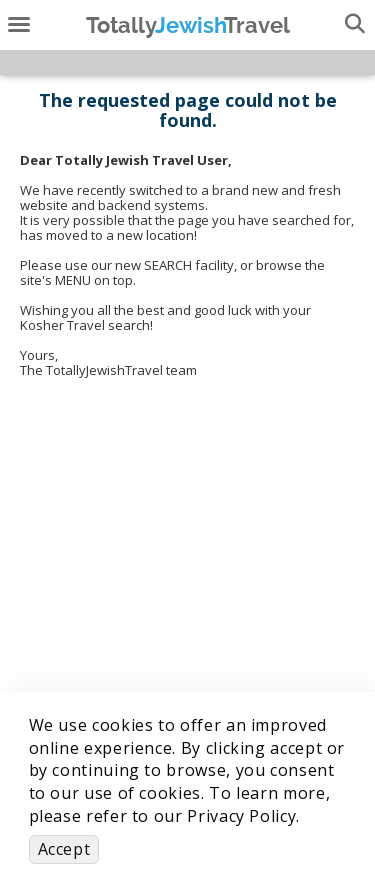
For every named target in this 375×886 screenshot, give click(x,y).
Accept (64, 849)
